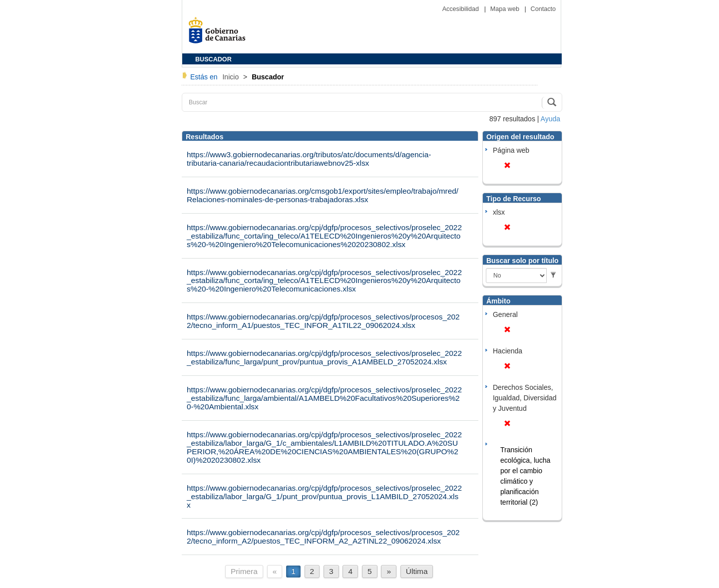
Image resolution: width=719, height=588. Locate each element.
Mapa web (506, 9)
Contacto (543, 9)
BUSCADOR (213, 59)
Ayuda (550, 119)
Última (417, 571)
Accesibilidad (462, 9)
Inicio (231, 77)
